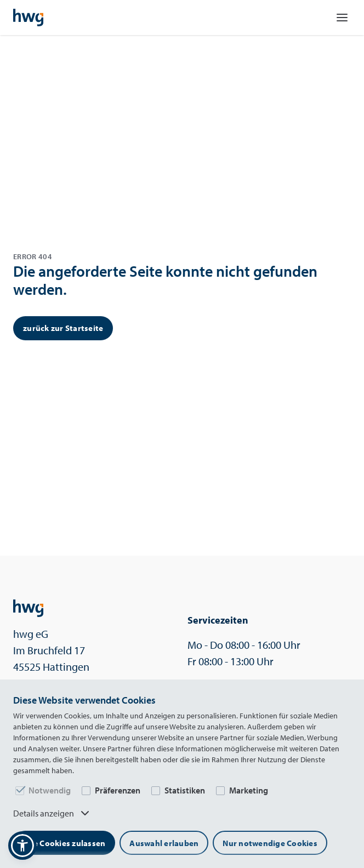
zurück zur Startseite (63, 328)
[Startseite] (28, 18)
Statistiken (185, 790)
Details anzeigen (52, 813)
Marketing (249, 790)
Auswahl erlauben (164, 843)
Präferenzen (118, 790)
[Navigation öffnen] (342, 18)
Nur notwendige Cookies (270, 843)
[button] (22, 846)
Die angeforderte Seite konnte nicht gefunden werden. (165, 280)
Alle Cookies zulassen (64, 843)
